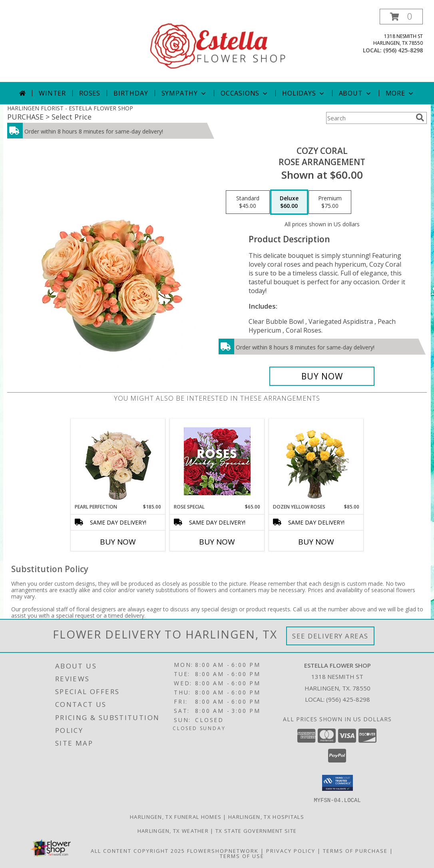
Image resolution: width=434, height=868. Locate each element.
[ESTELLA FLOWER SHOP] (218, 45)
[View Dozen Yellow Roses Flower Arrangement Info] (316, 461)
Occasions (245, 93)
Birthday (131, 93)
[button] (401, 17)
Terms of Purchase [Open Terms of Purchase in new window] (355, 850)
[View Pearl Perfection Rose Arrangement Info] (118, 461)
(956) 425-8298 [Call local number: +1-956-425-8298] (403, 50)
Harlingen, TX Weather (173, 830)
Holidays (304, 93)
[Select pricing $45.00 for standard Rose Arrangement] (248, 202)
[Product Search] (369, 118)
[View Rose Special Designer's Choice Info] (217, 461)
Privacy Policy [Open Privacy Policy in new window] (291, 850)
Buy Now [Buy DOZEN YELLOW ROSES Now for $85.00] (316, 542)
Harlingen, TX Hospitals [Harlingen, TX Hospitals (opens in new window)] (266, 816)
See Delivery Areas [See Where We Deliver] (330, 636)
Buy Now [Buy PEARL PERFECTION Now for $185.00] (118, 542)
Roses (90, 93)
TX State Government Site (256, 830)
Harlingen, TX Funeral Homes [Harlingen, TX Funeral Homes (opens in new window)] (176, 816)
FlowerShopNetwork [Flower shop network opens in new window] (223, 850)
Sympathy (184, 93)
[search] (420, 118)
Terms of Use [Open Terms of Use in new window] (242, 856)
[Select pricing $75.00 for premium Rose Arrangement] (330, 202)
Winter (52, 93)
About (356, 93)
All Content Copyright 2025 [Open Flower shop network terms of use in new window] (138, 850)
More (400, 93)
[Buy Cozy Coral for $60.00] (322, 376)
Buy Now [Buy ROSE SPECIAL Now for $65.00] (217, 542)
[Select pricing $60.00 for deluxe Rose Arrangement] (289, 202)
